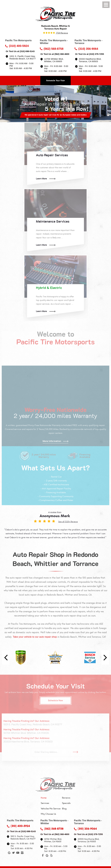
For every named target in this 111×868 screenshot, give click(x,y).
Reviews (66, 798)
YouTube (18, 853)
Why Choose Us (48, 814)
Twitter (13, 853)
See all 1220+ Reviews (68, 522)
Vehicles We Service (51, 809)
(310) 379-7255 (96, 54)
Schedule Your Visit (55, 81)
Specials (66, 803)
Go (76, 752)
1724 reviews (62, 33)
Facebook (43, 856)
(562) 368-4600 (62, 54)
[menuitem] (51, 798)
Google (9, 853)
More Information (52, 441)
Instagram (22, 853)
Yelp (51, 856)
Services (45, 803)
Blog (64, 809)
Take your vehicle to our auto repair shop (35, 637)
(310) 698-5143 (27, 51)
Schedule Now (55, 700)
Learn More (41, 179)
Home (44, 798)
